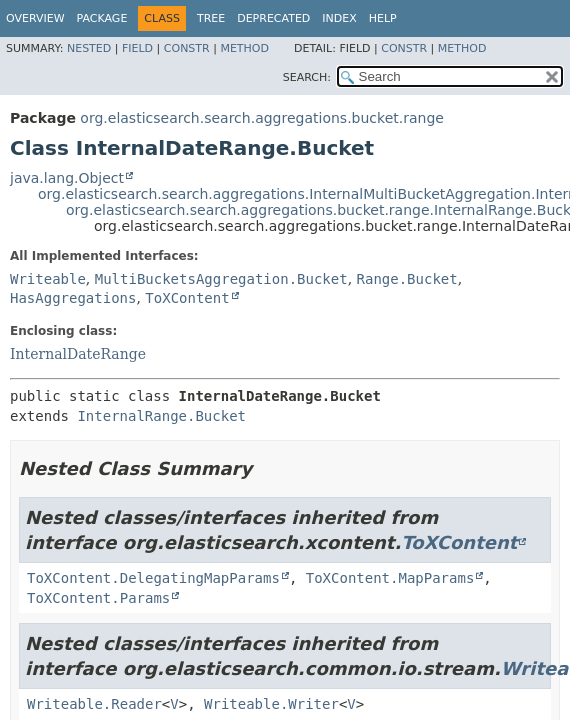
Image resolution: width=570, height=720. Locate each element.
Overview (35, 18)
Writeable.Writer (271, 704)
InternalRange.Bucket (161, 416)
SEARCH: (307, 77)
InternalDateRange (78, 354)
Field (137, 48)
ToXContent (187, 298)
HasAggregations (73, 298)
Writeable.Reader (94, 704)
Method (244, 48)
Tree (211, 18)
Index (339, 18)
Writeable (48, 279)
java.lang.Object (67, 178)
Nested (89, 48)
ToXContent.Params (98, 598)
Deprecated (273, 18)
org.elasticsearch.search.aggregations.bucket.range (262, 118)
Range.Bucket (407, 279)
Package (102, 18)
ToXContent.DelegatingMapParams (153, 578)
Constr (187, 48)
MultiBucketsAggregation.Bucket (221, 279)
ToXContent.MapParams (390, 578)
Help (383, 18)
